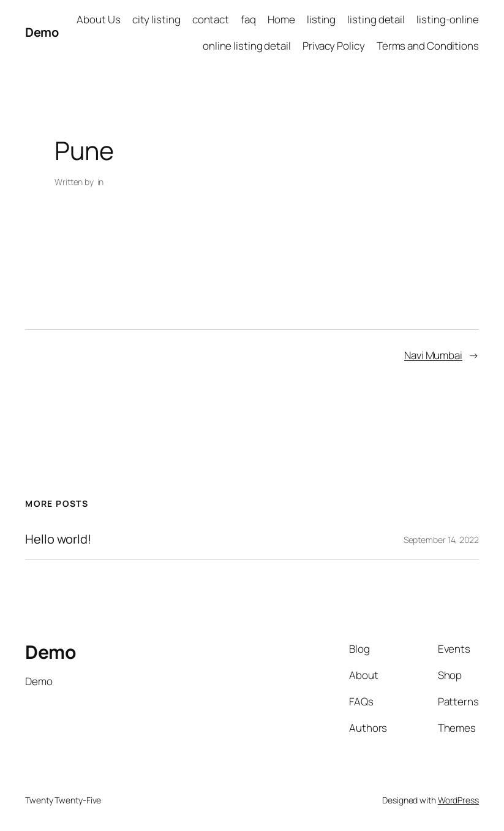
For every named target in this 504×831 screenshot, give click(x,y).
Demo (42, 32)
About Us (98, 19)
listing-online (448, 19)
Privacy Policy (334, 46)
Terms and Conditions (428, 46)
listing (321, 19)
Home (281, 19)
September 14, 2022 (441, 540)
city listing (156, 19)
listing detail (376, 19)
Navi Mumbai (433, 355)
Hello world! (58, 539)
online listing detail (247, 46)
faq (248, 19)
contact (211, 19)
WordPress (458, 800)
